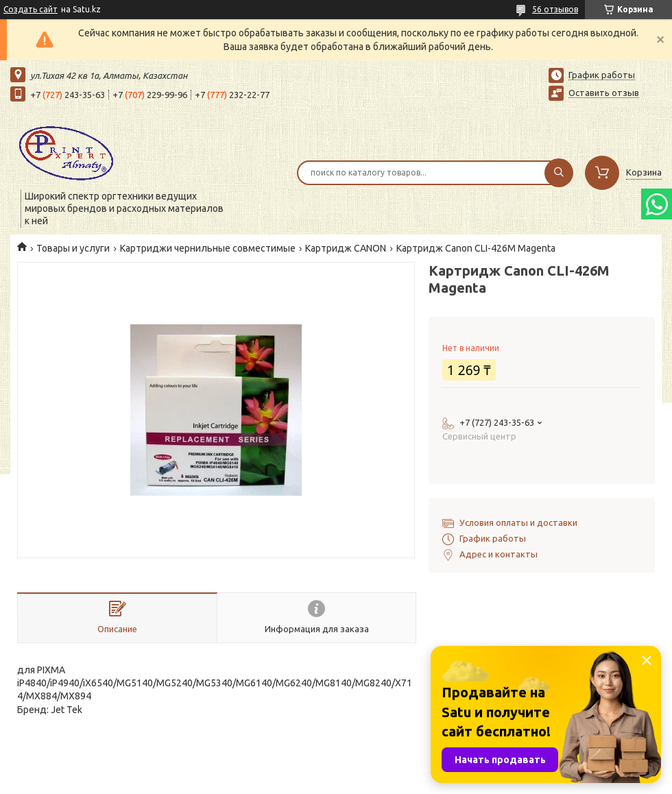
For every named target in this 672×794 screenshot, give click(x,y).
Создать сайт (31, 9)
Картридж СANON (346, 248)
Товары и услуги (73, 248)
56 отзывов (555, 9)
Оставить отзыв (604, 93)
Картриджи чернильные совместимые (208, 248)
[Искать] (559, 173)
